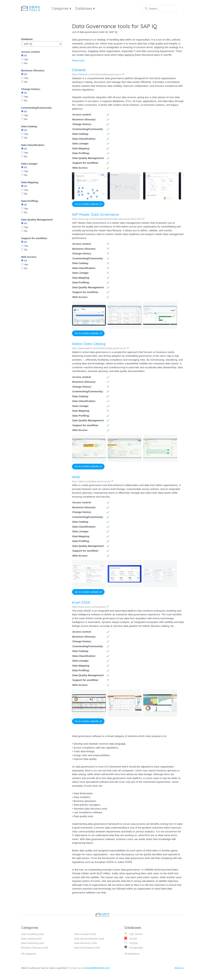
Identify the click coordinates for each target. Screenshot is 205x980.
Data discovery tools (85, 943)
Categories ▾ (61, 8)
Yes (25, 59)
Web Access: (29, 257)
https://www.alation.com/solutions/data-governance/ (100, 348)
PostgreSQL (134, 947)
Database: (27, 39)
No (24, 63)
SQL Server (133, 934)
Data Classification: (33, 145)
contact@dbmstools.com (97, 968)
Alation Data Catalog (89, 344)
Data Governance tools (87, 948)
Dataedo (79, 70)
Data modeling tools (32, 934)
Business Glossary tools (35, 948)
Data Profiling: (30, 201)
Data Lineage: (29, 164)
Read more (78, 60)
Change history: (31, 89)
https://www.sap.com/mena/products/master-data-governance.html (108, 219)
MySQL (131, 943)
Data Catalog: (29, 126)
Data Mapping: (30, 182)
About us (179, 968)
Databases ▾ (85, 8)
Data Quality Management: (37, 220)
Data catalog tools (31, 939)
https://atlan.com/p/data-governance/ (93, 481)
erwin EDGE (81, 602)
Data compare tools (85, 934)
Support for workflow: (34, 238)
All (24, 55)
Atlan (76, 477)
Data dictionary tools (33, 943)
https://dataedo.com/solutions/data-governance (98, 74)
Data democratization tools (89, 939)
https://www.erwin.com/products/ (90, 607)
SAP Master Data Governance (95, 214)
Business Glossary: (33, 70)
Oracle (131, 938)
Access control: (31, 52)
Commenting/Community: (37, 108)
